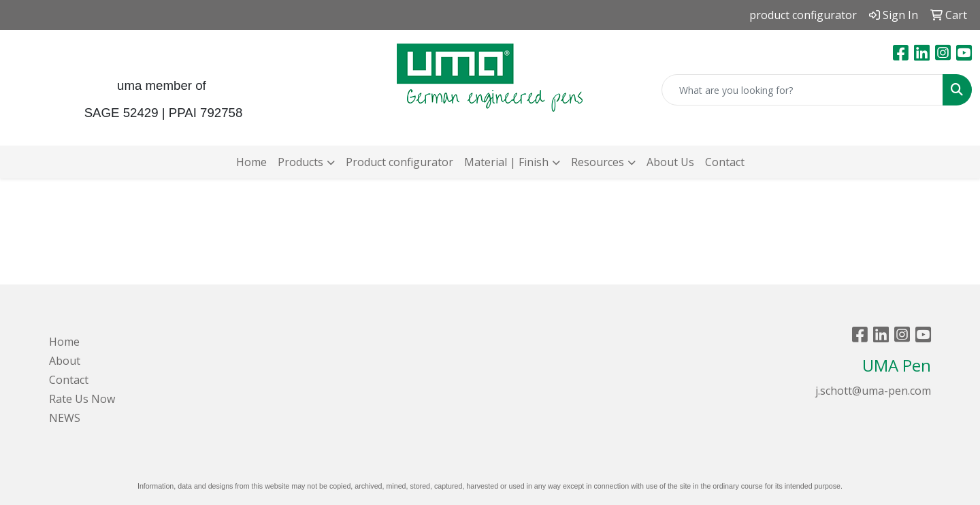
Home (251, 162)
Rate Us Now (82, 399)
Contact (725, 162)
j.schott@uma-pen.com (873, 391)
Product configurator (399, 162)
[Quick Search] (802, 90)
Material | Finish (506, 162)
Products (300, 162)
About (65, 361)
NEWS (65, 418)
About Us (670, 162)
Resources (598, 162)
